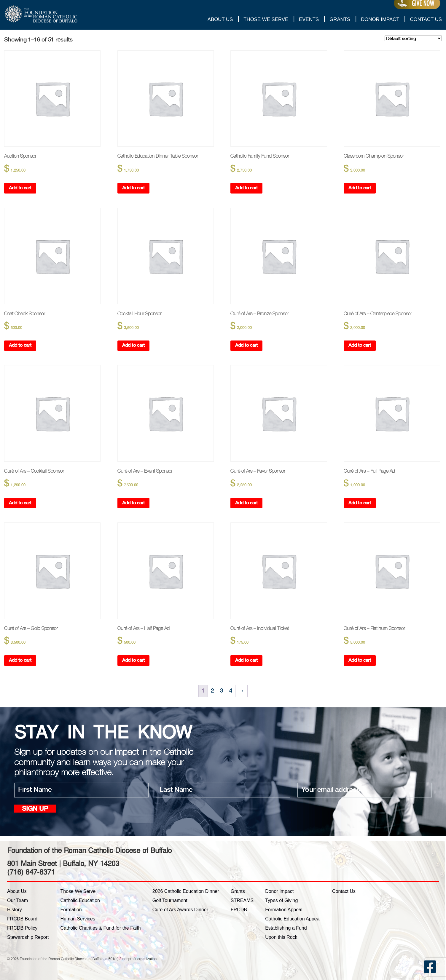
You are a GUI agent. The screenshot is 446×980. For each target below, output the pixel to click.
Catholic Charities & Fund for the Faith (101, 928)
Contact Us (426, 19)
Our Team (17, 900)
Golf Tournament (170, 900)
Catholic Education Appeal (293, 919)
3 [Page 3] (222, 691)
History (15, 910)
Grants (340, 19)
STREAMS (242, 900)
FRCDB (239, 910)
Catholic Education (80, 900)
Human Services (78, 919)
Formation (71, 910)
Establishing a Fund (286, 928)
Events (309, 19)
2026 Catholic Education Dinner (186, 891)
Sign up (35, 809)
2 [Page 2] (212, 691)
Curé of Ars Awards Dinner (180, 910)
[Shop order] (413, 38)
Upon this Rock (281, 937)
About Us (220, 19)
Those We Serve (266, 19)
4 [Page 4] (231, 691)
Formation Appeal (284, 910)
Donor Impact (380, 19)
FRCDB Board (22, 919)
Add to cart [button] (20, 188)
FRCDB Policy (22, 928)
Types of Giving (281, 900)
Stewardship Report (28, 937)
